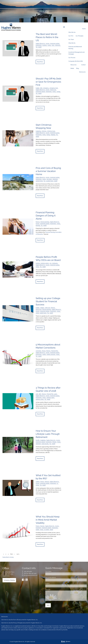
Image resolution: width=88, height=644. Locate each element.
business (38, 263)
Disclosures (82, 72)
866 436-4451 (33, 573)
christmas (44, 131)
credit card (47, 308)
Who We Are (72, 32)
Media (72, 68)
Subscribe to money (8, 557)
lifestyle (54, 442)
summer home (39, 181)
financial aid (39, 309)
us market (47, 530)
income (48, 90)
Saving (48, 135)
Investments (49, 92)
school (37, 313)
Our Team (71, 39)
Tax (37, 93)
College (42, 308)
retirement (55, 179)
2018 (37, 394)
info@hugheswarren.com (31, 575)
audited (38, 482)
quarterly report (50, 398)
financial (47, 482)
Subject (53, 584)
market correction (51, 354)
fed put (44, 351)
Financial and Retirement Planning (75, 48)
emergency (46, 88)
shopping (53, 135)
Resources (73, 65)
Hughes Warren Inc (40, 90)
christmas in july (51, 131)
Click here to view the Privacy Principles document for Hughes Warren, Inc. (22, 623)
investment (38, 528)
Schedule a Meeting (9, 580)
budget (38, 88)
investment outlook (40, 92)
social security (45, 444)
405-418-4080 (28, 571)
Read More (40, 62)
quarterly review (40, 399)
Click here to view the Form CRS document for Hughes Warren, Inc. (20, 620)
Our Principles (79, 36)
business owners (45, 263)
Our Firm (71, 36)
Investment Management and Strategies (76, 53)
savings (58, 92)
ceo (50, 263)
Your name (54, 571)
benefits (38, 440)
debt (41, 88)
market (44, 354)
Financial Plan (55, 351)
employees (55, 263)
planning (38, 225)
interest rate (53, 90)
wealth (40, 93)
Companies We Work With (76, 61)
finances (38, 222)
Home (84, 29)
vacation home (50, 181)
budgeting (38, 131)
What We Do (72, 43)
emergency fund (54, 88)
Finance (42, 482)
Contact (83, 65)
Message (54, 590)
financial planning (45, 222)
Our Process (72, 58)
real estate (49, 179)
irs (57, 483)
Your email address (56, 577)
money (54, 92)
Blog (78, 68)
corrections (38, 351)
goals (56, 394)
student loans (43, 313)
